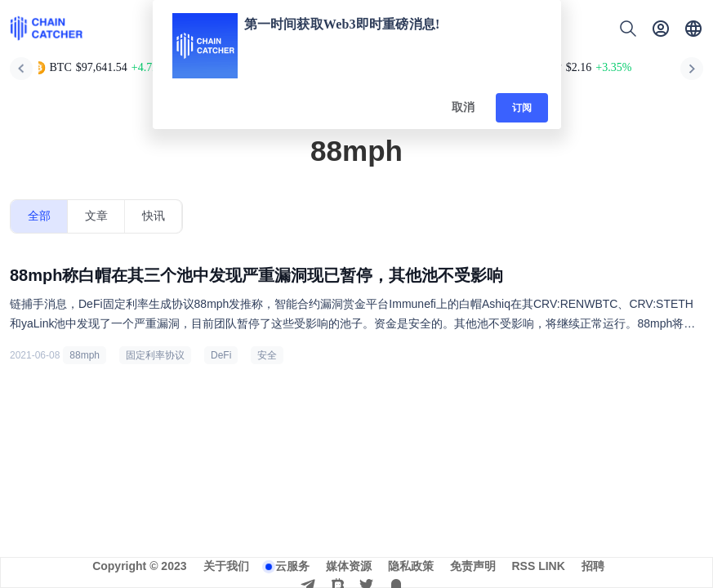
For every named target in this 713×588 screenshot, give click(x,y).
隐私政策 (411, 566)
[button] (693, 29)
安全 (267, 355)
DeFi (221, 355)
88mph (85, 355)
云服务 (292, 566)
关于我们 (226, 566)
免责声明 (473, 566)
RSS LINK (539, 566)
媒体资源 (349, 566)
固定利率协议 (155, 355)
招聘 (593, 566)
